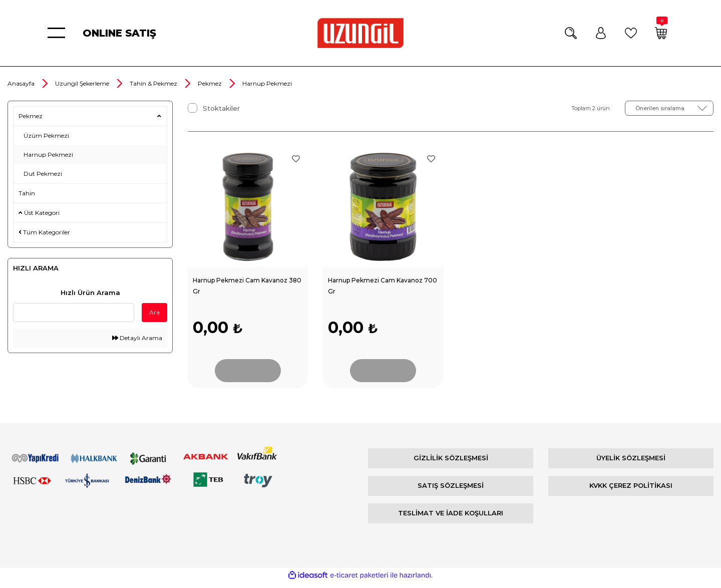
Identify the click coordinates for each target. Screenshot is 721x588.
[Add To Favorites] (296, 159)
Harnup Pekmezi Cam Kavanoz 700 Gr (380, 286)
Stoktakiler (221, 108)
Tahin (27, 193)
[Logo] (360, 33)
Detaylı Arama (137, 338)
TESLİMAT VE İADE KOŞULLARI (451, 518)
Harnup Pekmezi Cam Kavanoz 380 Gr (245, 286)
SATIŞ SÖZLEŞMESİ (451, 491)
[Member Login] (601, 33)
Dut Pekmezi (43, 174)
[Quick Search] (74, 313)
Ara (154, 312)
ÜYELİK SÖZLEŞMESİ (631, 463)
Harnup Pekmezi (267, 83)
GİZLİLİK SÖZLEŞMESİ (451, 463)
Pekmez (31, 116)
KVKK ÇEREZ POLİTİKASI (631, 491)
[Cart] (661, 33)
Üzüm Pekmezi (46, 135)
